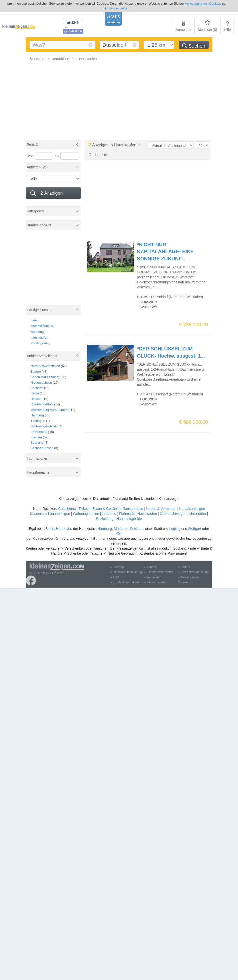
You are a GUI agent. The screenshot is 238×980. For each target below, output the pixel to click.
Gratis (113, 19)
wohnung (37, 332)
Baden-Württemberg (45, 377)
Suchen (194, 46)
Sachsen (37, 388)
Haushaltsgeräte (129, 519)
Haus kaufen (147, 514)
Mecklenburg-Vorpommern (50, 410)
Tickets (84, 509)
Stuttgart (195, 529)
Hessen (36, 399)
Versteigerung (41, 343)
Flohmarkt (127, 514)
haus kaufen (39, 337)
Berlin (35, 393)
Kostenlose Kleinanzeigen (50, 514)
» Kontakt (150, 567)
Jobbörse (109, 514)
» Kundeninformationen (126, 582)
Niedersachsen (41, 382)
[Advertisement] (54, 270)
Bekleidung (105, 519)
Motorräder (198, 514)
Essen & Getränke (106, 509)
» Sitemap (117, 567)
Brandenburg (40, 432)
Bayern (36, 371)
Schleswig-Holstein (44, 426)
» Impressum (153, 577)
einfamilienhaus (42, 326)
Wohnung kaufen (86, 514)
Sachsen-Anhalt (42, 448)
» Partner (184, 567)
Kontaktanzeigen (192, 509)
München (121, 529)
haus (34, 320)
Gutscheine (67, 509)
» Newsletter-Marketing (193, 572)
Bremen (36, 437)
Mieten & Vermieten (161, 509)
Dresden (137, 529)
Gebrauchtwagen (173, 514)
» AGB (115, 577)
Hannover (64, 529)
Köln (119, 534)
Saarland (37, 443)
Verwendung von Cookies (203, 4)
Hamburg (37, 415)
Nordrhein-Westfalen (45, 366)
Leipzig (175, 529)
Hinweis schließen (117, 8)
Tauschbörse (133, 509)
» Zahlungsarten (155, 582)
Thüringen (38, 421)
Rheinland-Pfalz (42, 404)
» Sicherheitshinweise (158, 572)
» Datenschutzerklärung (126, 572)
